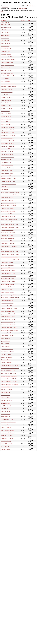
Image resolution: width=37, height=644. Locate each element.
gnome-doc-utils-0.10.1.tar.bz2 (8, 319)
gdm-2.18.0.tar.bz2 (6, 346)
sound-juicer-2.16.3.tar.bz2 (7, 65)
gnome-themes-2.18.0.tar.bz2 (8, 211)
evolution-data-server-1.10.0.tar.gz (9, 382)
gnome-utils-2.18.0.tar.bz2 (7, 200)
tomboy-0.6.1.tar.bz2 (6, 54)
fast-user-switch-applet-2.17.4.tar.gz (10, 365)
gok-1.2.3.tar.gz (5, 187)
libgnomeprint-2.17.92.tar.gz (8, 133)
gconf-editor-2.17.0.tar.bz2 (7, 352)
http (28, 6)
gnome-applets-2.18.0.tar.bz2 (8, 336)
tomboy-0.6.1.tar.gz (6, 52)
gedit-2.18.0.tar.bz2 (6, 341)
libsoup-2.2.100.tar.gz (6, 106)
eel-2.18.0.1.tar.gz (5, 414)
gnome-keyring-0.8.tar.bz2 (7, 303)
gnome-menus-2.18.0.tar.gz (8, 279)
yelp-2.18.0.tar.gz (5, 30)
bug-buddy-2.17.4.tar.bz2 (7, 438)
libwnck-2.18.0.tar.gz (6, 100)
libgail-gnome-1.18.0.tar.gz (7, 143)
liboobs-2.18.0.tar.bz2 (6, 119)
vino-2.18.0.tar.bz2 (6, 43)
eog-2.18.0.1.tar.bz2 (6, 406)
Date (29, 21)
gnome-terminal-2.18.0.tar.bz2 (8, 217)
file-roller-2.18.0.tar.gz (6, 360)
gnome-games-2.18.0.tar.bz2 (8, 314)
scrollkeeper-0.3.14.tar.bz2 (7, 76)
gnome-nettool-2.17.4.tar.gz (8, 268)
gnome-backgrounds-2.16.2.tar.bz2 (9, 330)
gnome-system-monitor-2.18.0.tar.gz (10, 225)
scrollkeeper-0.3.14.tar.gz (7, 73)
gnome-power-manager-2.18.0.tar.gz (10, 257)
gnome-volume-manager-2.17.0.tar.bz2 (10, 195)
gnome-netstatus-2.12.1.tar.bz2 (9, 276)
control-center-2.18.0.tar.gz (8, 430)
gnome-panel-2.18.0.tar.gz (7, 262)
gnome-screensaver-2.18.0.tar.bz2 (9, 249)
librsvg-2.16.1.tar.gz (6, 111)
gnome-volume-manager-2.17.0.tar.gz (10, 192)
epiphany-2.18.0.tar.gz (6, 398)
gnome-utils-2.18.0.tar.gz (7, 198)
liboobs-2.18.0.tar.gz (6, 116)
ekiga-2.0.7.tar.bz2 (6, 411)
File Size (23, 21)
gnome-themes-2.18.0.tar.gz (8, 208)
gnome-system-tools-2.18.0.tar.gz (9, 219)
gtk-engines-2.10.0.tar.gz (7, 165)
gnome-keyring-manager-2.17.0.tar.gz (10, 295)
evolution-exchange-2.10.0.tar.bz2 (9, 379)
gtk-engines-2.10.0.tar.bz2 (7, 168)
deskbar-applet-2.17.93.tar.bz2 (8, 422)
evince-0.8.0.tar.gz (6, 392)
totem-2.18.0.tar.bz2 (6, 49)
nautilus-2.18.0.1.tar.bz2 (7, 92)
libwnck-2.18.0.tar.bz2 (6, 103)
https (30, 6)
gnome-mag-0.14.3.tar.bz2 (7, 292)
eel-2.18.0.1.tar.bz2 (6, 417)
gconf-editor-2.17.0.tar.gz (7, 349)
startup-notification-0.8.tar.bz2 (8, 60)
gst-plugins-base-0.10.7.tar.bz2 (8, 184)
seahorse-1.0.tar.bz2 (6, 70)
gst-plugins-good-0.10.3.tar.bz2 (9, 179)
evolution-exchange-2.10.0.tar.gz (9, 376)
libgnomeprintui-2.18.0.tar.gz (8, 127)
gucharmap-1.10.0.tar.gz (7, 149)
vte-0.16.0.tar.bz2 (5, 38)
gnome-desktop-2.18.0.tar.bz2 (8, 325)
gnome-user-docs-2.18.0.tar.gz (8, 203)
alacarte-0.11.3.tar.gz (6, 441)
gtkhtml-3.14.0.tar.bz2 (6, 162)
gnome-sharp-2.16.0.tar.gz (7, 235)
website (2, 12)
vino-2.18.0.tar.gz (5, 41)
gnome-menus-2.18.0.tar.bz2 (8, 281)
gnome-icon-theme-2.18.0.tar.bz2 (9, 308)
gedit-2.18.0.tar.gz (5, 338)
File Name (4, 21)
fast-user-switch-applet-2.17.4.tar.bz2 (10, 368)
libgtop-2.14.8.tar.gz (6, 122)
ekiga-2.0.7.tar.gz (5, 409)
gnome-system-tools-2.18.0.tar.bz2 (9, 222)
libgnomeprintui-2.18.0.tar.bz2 (8, 130)
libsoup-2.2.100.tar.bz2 (7, 108)
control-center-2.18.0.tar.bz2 (8, 433)
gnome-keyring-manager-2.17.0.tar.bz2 (10, 298)
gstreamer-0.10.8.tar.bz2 (7, 173)
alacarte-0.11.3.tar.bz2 (6, 444)
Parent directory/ (5, 22)
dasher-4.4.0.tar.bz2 (6, 428)
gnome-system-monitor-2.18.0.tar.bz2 (10, 227)
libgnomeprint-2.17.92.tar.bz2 (8, 135)
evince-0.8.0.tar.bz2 (6, 395)
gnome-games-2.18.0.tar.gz (8, 311)
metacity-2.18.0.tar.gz (6, 95)
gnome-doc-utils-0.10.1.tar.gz (8, 317)
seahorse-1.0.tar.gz (6, 68)
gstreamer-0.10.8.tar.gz (7, 171)
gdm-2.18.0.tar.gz (5, 344)
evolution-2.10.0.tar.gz (6, 387)
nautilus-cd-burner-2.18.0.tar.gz (9, 84)
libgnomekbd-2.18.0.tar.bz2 (8, 141)
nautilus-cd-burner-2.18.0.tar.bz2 (9, 87)
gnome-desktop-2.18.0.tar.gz (8, 322)
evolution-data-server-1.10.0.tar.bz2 (10, 384)
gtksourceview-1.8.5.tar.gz (7, 154)
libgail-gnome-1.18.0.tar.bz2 (8, 146)
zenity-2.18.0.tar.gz (6, 24)
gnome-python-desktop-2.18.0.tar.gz (10, 252)
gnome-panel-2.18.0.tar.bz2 (8, 265)
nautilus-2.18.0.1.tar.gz (7, 89)
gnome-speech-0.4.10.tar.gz (8, 230)
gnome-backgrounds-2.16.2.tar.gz (9, 327)
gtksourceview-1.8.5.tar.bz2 (8, 157)
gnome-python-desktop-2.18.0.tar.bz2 (10, 254)
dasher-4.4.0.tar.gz (6, 425)
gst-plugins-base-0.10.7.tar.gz (8, 181)
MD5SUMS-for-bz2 (6, 449)
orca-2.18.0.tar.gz (5, 79)
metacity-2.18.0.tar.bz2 (7, 98)
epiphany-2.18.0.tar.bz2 (7, 400)
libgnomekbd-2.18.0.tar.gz (7, 138)
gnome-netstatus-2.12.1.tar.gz (8, 273)
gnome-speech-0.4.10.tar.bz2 (8, 233)
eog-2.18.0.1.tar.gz (6, 403)
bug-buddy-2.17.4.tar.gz (7, 436)
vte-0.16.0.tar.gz (5, 35)
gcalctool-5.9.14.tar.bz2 (7, 357)
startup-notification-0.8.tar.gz (8, 57)
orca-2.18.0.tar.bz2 (6, 81)
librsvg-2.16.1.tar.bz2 (6, 114)
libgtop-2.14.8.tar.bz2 (6, 125)
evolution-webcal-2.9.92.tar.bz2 (9, 373)
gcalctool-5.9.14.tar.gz (6, 355)
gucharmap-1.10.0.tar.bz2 (7, 152)
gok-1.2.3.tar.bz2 (5, 189)
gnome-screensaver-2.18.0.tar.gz (9, 246)
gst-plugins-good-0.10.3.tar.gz (8, 176)
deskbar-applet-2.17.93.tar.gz (8, 419)
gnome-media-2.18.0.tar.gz (8, 284)
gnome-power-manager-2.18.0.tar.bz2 (10, 260)
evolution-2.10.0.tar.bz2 (7, 390)
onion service (5, 7)
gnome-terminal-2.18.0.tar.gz (8, 214)
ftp (33, 6)
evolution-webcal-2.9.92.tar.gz (8, 371)
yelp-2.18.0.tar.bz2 (6, 33)
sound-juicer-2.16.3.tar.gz (7, 62)
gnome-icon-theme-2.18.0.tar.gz (9, 306)
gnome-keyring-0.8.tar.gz (7, 300)
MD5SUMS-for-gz (5, 446)
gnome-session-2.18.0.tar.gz (8, 241)
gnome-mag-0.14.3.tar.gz (7, 290)
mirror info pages (22, 8)
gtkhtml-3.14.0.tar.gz (6, 160)
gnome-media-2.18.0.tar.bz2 (8, 287)
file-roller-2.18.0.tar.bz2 (7, 363)
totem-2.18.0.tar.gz (6, 46)
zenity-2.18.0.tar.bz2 (6, 27)
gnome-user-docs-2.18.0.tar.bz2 (9, 206)
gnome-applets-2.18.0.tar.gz (8, 333)
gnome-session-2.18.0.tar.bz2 (8, 244)
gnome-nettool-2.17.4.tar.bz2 (8, 271)
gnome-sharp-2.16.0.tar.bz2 (8, 238)
